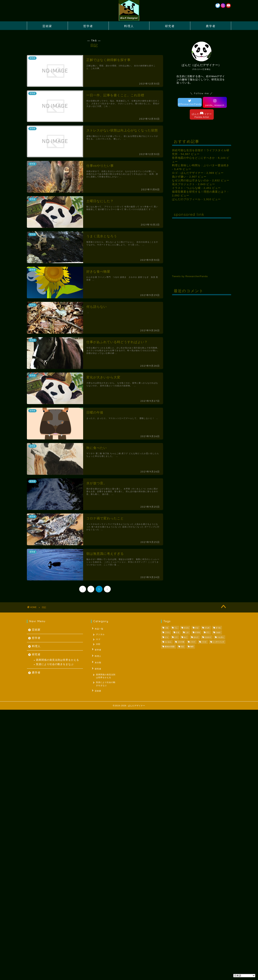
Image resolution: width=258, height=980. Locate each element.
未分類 (97, 662)
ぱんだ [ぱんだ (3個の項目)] (196, 637)
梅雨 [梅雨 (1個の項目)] (192, 647)
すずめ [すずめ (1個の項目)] (198, 633)
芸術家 (47, 26)
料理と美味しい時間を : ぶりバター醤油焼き (201, 165)
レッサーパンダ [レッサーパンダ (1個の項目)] (218, 642)
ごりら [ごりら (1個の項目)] (167, 633)
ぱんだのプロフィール (186, 199)
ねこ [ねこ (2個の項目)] (185, 637)
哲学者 (88, 26)
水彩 (99, 645)
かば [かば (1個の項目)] (197, 628)
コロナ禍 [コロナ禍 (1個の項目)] (181, 642)
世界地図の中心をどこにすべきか (193, 158)
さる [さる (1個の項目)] (178, 633)
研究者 (170, 26)
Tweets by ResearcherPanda (190, 276)
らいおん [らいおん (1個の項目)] (168, 642)
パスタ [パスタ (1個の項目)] (204, 642)
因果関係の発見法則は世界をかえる (58, 660)
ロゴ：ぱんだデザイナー (188, 173)
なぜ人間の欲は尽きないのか (191, 180)
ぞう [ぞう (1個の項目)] (208, 633)
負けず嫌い (179, 177)
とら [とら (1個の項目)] (166, 637)
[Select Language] (244, 976)
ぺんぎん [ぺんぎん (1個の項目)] (221, 637)
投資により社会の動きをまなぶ (55, 664)
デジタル (101, 634)
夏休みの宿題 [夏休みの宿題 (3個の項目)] (170, 647)
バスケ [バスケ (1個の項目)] (193, 642)
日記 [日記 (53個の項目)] (182, 647)
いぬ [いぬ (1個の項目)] (166, 628)
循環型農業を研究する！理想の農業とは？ (199, 192)
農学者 (211, 26)
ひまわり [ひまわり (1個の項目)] (208, 637)
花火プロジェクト (183, 184)
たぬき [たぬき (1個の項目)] (218, 633)
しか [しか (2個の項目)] (187, 633)
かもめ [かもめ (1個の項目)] (207, 628)
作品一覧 (98, 628)
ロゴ (99, 639)
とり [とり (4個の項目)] (176, 637)
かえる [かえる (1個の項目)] (186, 628)
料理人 (129, 26)
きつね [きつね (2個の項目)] (218, 628)
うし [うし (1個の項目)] (176, 628)
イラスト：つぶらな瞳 (186, 188)
